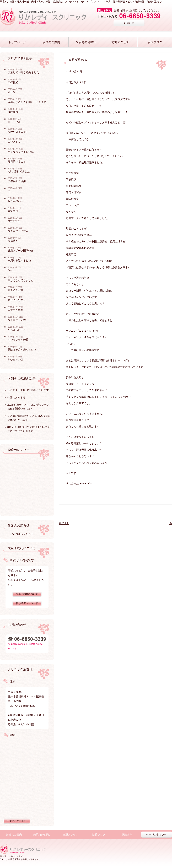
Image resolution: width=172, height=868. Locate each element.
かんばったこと (17, 330)
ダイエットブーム (18, 231)
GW (10, 270)
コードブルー (15, 122)
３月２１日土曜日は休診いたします (28, 390)
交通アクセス (120, 42)
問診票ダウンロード (27, 603)
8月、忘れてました (19, 171)
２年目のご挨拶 (17, 181)
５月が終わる (15, 201)
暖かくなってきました (21, 280)
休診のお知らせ (16, 397)
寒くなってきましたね (21, 152)
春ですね (64, 523)
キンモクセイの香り (19, 340)
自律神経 (13, 82)
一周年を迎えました (19, 260)
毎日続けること (17, 161)
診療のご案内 (51, 42)
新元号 (12, 92)
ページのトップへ (157, 834)
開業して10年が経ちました (23, 72)
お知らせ (129, 23)
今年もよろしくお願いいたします (27, 102)
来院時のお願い (86, 42)
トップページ (17, 42)
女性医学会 (14, 221)
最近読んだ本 (15, 290)
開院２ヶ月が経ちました (22, 350)
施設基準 (127, 835)
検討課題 (13, 112)
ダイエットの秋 (17, 320)
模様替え (13, 241)
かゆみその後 (15, 359)
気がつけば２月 (17, 300)
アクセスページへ (17, 821)
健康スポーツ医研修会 (21, 250)
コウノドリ (14, 142)
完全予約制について (27, 594)
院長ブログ (155, 42)
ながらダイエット (18, 132)
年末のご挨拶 (15, 310)
